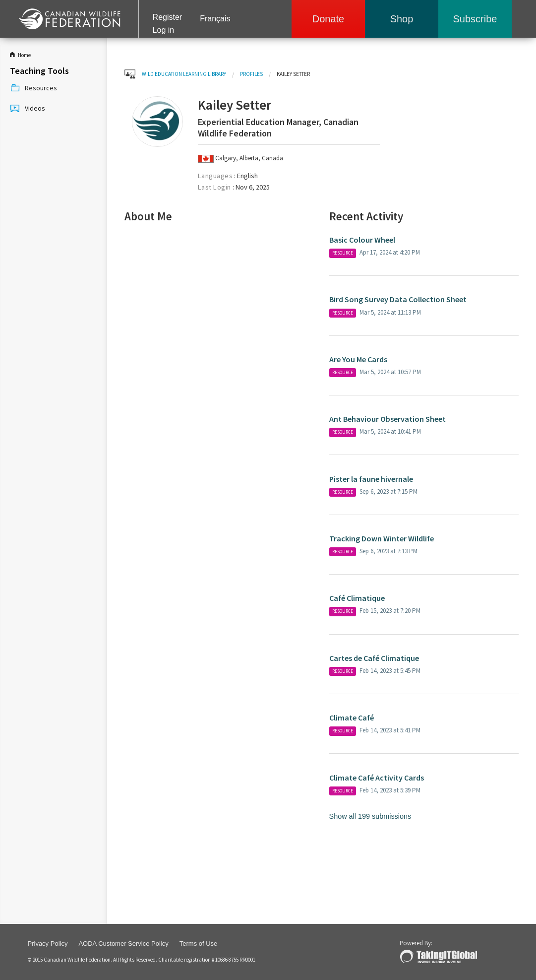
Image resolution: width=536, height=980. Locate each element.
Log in (164, 30)
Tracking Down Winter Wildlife (382, 538)
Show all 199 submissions (370, 816)
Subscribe (475, 19)
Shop (402, 19)
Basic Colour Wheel (362, 240)
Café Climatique (357, 598)
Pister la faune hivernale (371, 479)
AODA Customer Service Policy (123, 944)
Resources (33, 89)
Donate (328, 19)
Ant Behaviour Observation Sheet (387, 419)
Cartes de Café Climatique (374, 658)
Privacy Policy (48, 944)
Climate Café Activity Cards (377, 778)
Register (168, 17)
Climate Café (352, 718)
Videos (28, 109)
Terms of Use (199, 944)
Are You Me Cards (358, 359)
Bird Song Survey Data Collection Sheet (398, 299)
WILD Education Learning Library (184, 74)
